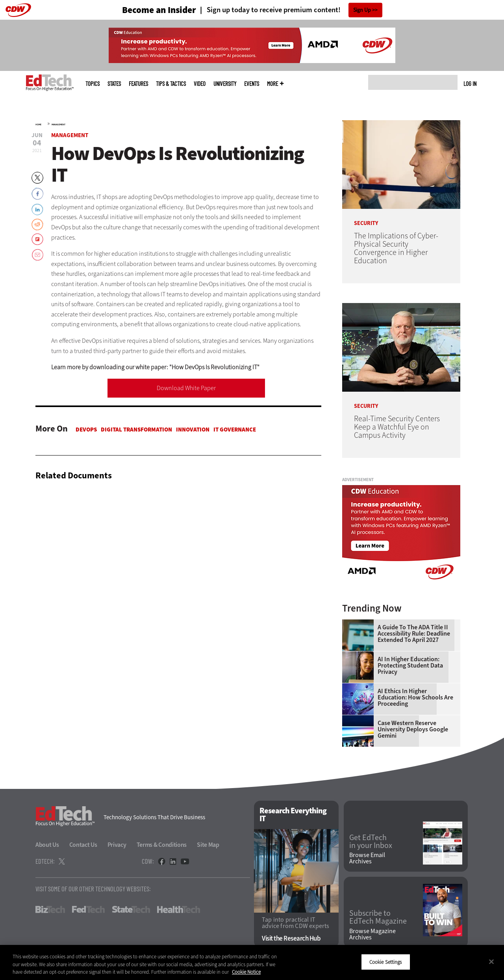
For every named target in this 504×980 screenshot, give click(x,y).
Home (38, 125)
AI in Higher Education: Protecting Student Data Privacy (410, 666)
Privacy (117, 845)
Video (200, 84)
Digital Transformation (136, 430)
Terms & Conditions (162, 845)
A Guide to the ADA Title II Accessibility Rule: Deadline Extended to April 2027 (414, 634)
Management (58, 125)
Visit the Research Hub (291, 938)
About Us (47, 845)
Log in (470, 84)
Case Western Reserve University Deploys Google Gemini (413, 729)
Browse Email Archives (367, 858)
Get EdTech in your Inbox (371, 842)
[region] (252, 962)
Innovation (193, 430)
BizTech (50, 909)
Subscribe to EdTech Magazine (378, 917)
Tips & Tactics (171, 84)
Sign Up (362, 10)
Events (252, 84)
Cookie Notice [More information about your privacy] (246, 972)
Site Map (208, 845)
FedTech (88, 909)
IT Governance (235, 430)
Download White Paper (186, 388)
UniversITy (225, 84)
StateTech (131, 909)
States (114, 84)
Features (138, 84)
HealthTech (179, 909)
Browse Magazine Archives (372, 934)
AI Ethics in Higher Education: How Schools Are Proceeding (415, 697)
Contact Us (83, 845)
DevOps (86, 430)
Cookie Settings (386, 962)
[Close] (491, 961)
